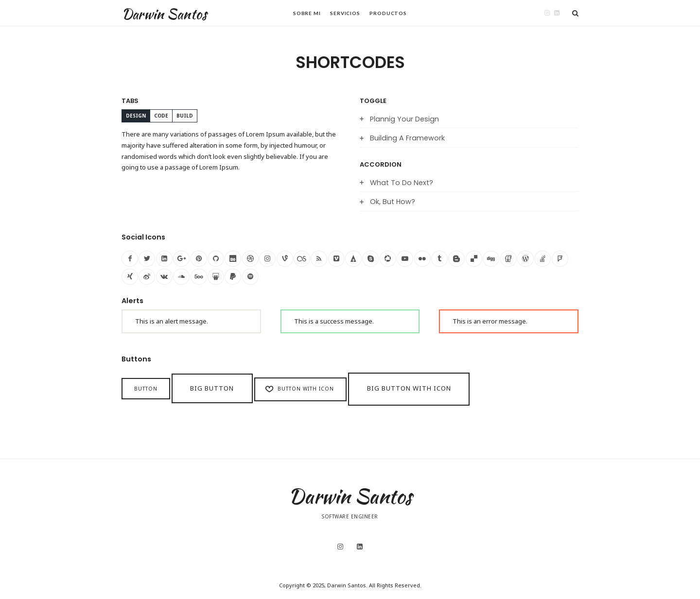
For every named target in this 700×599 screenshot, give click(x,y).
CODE (161, 116)
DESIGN (136, 116)
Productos (388, 13)
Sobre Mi (307, 13)
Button (146, 389)
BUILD (185, 116)
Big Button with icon (409, 388)
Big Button (212, 388)
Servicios (345, 13)
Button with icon (299, 389)
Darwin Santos (164, 14)
